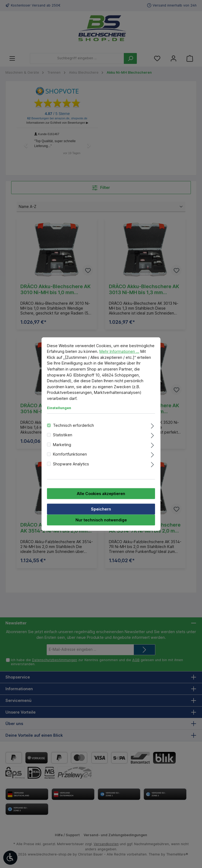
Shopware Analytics (71, 464)
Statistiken (63, 435)
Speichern (101, 509)
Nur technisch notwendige (101, 520)
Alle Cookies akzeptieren (101, 494)
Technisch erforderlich (73, 425)
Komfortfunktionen (70, 454)
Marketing (62, 444)
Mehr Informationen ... (119, 351)
